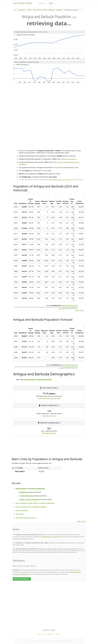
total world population (69, 159)
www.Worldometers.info (69, 305)
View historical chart (49, 416)
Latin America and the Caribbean (44, 10)
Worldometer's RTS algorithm (51, 537)
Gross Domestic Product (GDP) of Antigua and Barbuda (35, 503)
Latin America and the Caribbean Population (31, 507)
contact (58, 634)
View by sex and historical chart (49, 398)
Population (42, 3)
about (40, 634)
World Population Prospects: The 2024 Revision (60, 180)
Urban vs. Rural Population (30, 499)
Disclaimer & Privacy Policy (64, 641)
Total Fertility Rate (27, 496)
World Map (20, 514)
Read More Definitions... (22, 579)
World (29, 10)
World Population (22, 510)
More (51, 3)
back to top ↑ (80, 310)
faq (44, 634)
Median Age (24, 492)
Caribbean (59, 10)
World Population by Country (26, 518)
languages (50, 634)
